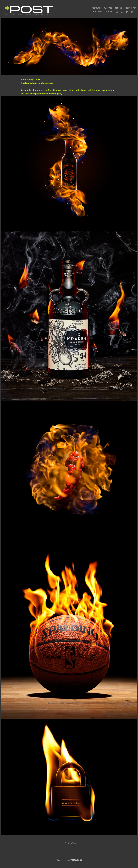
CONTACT (109, 12)
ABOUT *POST (130, 8)
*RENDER (118, 8)
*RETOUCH (96, 8)
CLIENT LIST (98, 12)
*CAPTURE (108, 8)
